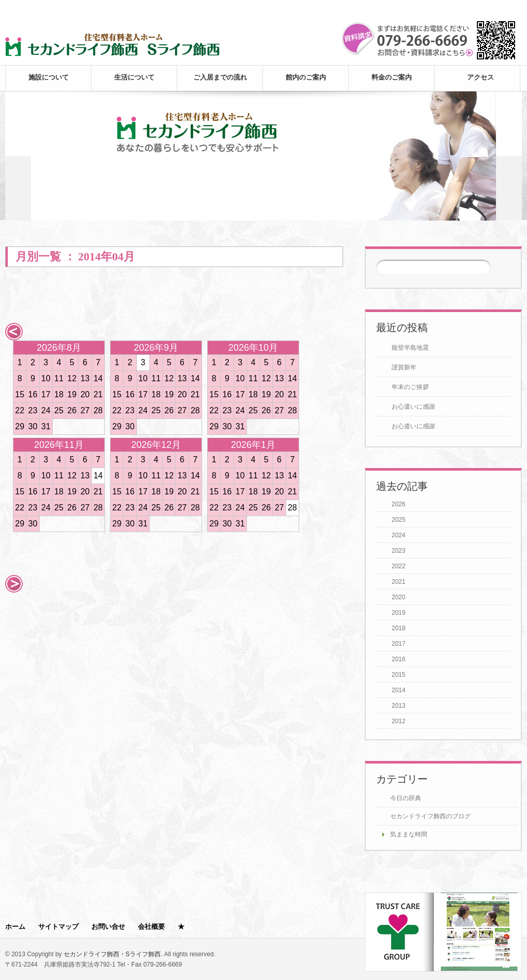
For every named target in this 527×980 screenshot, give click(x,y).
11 (59, 378)
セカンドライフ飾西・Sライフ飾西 (112, 954)
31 (46, 426)
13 (85, 378)
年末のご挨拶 (410, 387)
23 (33, 410)
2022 (399, 566)
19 (72, 394)
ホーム (15, 927)
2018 (399, 628)
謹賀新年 (404, 367)
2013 (399, 706)
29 (20, 426)
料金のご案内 (392, 77)
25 (59, 410)
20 (85, 394)
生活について (134, 77)
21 (98, 394)
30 (33, 426)
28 (98, 410)
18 (59, 394)
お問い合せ (108, 927)
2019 (399, 613)
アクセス (481, 77)
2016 (399, 659)
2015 (399, 675)
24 (46, 410)
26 (72, 410)
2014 (399, 690)
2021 (399, 582)
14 (98, 378)
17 (46, 394)
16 (33, 394)
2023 (399, 551)
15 (20, 394)
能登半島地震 (410, 348)
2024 (399, 535)
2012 (399, 721)
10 (46, 378)
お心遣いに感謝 (413, 407)
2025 (399, 520)
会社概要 (151, 927)
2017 (399, 644)
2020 (399, 597)
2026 (399, 504)
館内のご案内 (306, 77)
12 (72, 378)
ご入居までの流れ (220, 77)
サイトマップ (58, 927)
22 (20, 410)
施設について (49, 77)
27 (85, 410)
